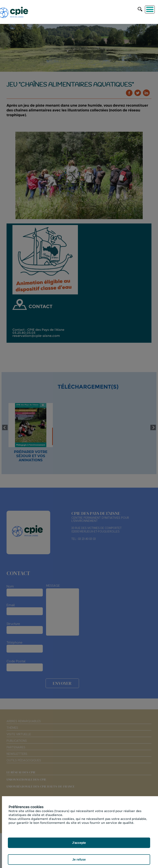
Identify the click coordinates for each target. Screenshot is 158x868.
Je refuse (79, 860)
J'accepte (79, 843)
